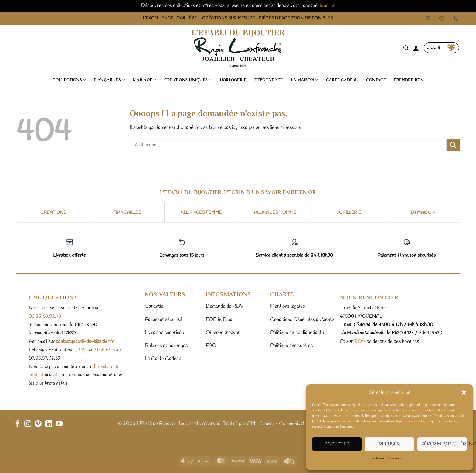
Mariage (144, 80)
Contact (376, 80)
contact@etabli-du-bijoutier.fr (85, 341)
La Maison (304, 80)
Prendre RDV (409, 80)
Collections (69, 80)
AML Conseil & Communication (279, 424)
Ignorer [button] (328, 6)
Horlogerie (233, 80)
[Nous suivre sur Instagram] (28, 424)
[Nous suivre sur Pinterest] (38, 424)
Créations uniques (188, 80)
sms (81, 350)
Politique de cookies (387, 458)
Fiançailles (110, 80)
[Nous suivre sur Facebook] (17, 424)
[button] (464, 393)
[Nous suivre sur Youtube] (59, 424)
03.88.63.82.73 (45, 316)
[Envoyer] (453, 145)
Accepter (337, 444)
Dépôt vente (269, 80)
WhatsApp (104, 350)
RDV (359, 341)
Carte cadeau (342, 80)
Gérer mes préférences (444, 444)
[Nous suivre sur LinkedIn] (49, 424)
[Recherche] (406, 48)
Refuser (389, 444)
